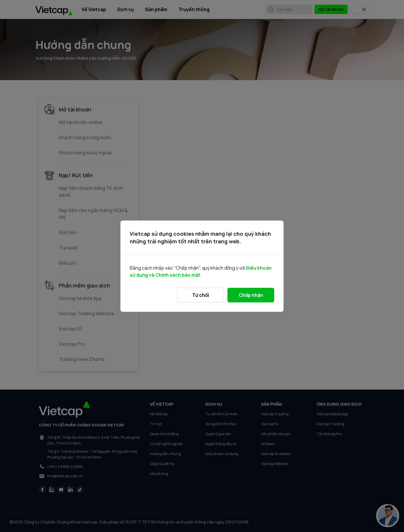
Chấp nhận (251, 295)
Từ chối (201, 295)
